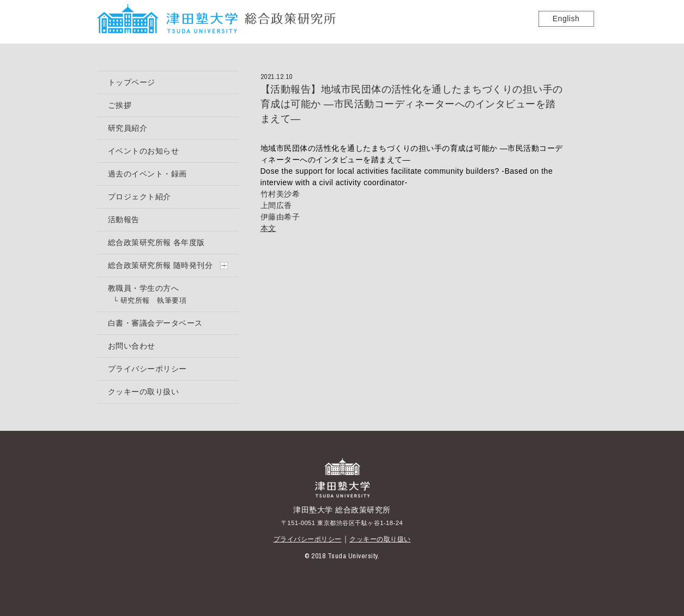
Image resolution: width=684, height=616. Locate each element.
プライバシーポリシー (308, 539)
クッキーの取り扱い (380, 539)
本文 (268, 228)
